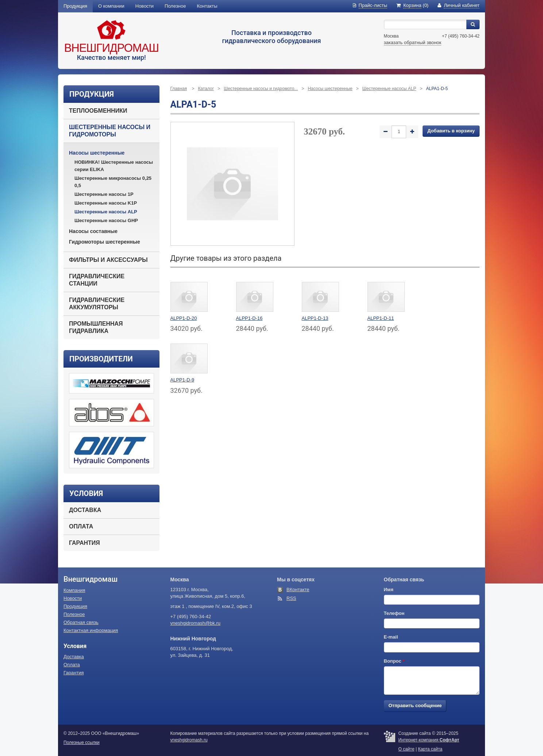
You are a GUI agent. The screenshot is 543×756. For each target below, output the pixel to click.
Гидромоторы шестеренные (105, 242)
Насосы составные (93, 231)
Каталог (206, 89)
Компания (74, 590)
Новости (145, 6)
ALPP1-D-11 (381, 318)
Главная (179, 89)
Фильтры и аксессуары (108, 260)
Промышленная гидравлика (96, 327)
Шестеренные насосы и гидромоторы (110, 131)
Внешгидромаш (111, 48)
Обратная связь (81, 622)
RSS (291, 598)
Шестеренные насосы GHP (106, 220)
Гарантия (84, 543)
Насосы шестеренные (97, 153)
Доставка (85, 510)
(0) (412, 5)
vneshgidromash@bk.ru (195, 623)
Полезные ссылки (82, 743)
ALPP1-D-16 (249, 318)
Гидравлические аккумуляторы (97, 304)
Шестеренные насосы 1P (104, 194)
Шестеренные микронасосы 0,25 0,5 (113, 182)
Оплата (81, 526)
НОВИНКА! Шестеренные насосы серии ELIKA (114, 166)
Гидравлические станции (97, 280)
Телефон (394, 613)
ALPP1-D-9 (182, 380)
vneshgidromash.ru (189, 740)
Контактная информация (91, 630)
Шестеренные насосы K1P (106, 203)
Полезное (175, 6)
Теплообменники (98, 111)
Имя (389, 590)
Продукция (75, 6)
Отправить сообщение (415, 705)
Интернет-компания (429, 740)
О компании (111, 6)
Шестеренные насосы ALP (106, 212)
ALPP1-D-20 (184, 318)
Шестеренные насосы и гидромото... (261, 89)
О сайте (407, 749)
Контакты (207, 6)
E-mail (391, 637)
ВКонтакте (298, 590)
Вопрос (394, 661)
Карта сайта (430, 749)
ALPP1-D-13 (315, 318)
